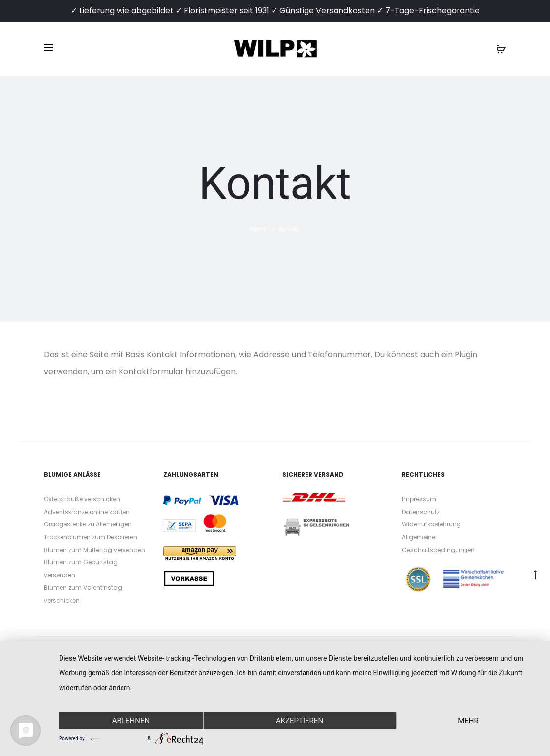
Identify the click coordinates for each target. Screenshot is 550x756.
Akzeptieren (300, 721)
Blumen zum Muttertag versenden (94, 550)
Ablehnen (131, 721)
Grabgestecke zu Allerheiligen (88, 524)
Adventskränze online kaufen (87, 512)
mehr (468, 721)
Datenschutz (421, 512)
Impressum (419, 499)
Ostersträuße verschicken (82, 499)
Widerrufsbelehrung (431, 524)
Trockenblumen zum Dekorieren (91, 537)
